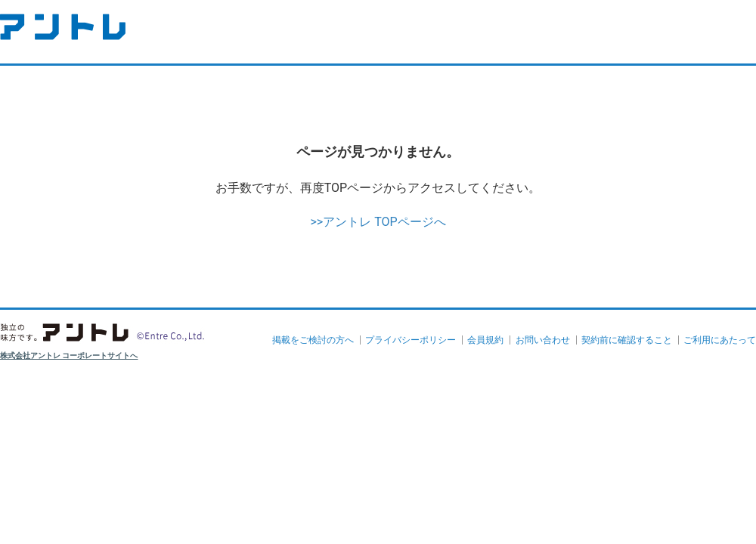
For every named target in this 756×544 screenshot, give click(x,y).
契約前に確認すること (627, 340)
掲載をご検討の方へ (313, 340)
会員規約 (485, 340)
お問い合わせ (543, 340)
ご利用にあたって (720, 340)
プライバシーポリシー (411, 340)
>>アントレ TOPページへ (378, 222)
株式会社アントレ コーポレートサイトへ (69, 355)
